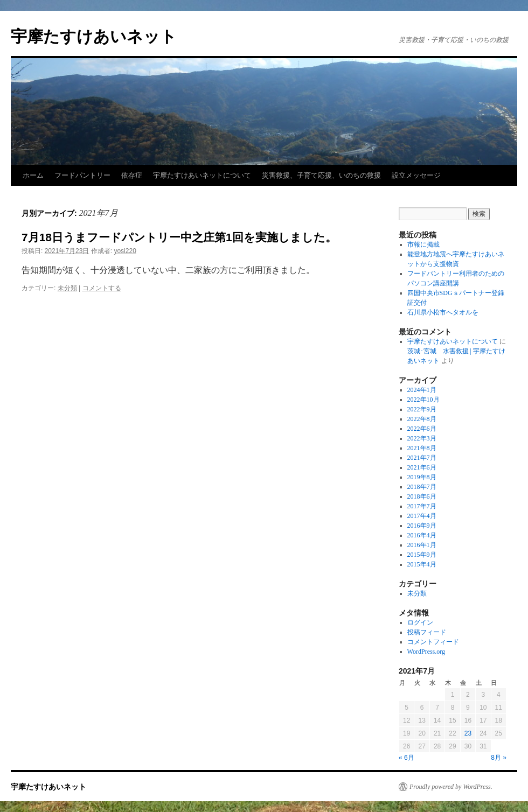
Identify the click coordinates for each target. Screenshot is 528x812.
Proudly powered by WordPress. (451, 787)
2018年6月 (422, 496)
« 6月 (407, 758)
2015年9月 (422, 555)
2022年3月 (422, 438)
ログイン (420, 622)
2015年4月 (422, 564)
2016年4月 (422, 535)
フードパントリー (82, 175)
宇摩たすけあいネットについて (202, 175)
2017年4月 (422, 516)
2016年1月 (422, 545)
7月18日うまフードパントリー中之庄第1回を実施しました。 (179, 237)
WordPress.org (426, 652)
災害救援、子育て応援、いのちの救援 (321, 175)
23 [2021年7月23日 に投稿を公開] (468, 733)
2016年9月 (422, 526)
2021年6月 (422, 467)
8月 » (499, 758)
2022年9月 (422, 409)
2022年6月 (422, 429)
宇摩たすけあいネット (94, 36)
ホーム (33, 175)
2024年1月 (422, 390)
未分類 (67, 288)
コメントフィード (433, 642)
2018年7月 (422, 487)
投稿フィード (427, 632)
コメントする (102, 288)
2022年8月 (422, 419)
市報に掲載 (423, 244)
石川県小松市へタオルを (443, 312)
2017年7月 (422, 506)
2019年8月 (422, 477)
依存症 (132, 175)
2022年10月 (423, 400)
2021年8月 (422, 448)
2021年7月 (422, 458)
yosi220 (125, 251)
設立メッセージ (416, 175)
